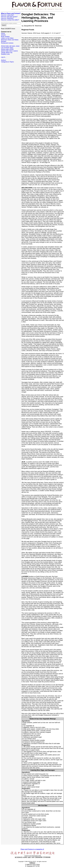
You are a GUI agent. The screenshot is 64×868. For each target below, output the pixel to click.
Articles (3, 35)
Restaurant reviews (7, 43)
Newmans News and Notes (10, 40)
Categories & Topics (7, 62)
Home (3, 33)
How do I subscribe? (8, 15)
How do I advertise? (7, 18)
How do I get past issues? (9, 17)
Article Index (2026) (7, 49)
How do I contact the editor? (10, 20)
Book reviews (5, 37)
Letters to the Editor (7, 38)
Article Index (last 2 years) (9, 51)
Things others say (7, 52)
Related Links (5, 54)
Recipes (4, 41)
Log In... (4, 57)
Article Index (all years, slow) (10, 46)
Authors (3, 60)
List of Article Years (7, 48)
